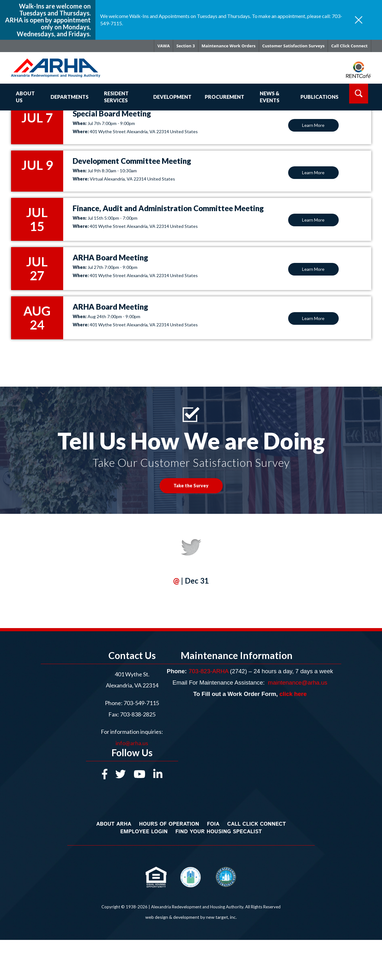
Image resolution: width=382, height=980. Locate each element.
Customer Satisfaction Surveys (293, 46)
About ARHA (114, 824)
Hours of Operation (169, 824)
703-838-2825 (137, 714)
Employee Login (144, 832)
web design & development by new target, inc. (191, 917)
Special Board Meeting (112, 113)
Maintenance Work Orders (229, 46)
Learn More (313, 125)
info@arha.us (132, 743)
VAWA (164, 46)
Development (172, 97)
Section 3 (186, 46)
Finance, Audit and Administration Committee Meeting (168, 208)
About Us (25, 97)
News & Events (270, 97)
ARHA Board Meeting (110, 257)
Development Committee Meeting (132, 161)
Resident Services (116, 97)
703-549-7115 (141, 703)
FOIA (213, 824)
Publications (319, 97)
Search (359, 94)
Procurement (224, 97)
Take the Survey (191, 486)
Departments (70, 97)
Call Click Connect (349, 46)
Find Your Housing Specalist (218, 832)
